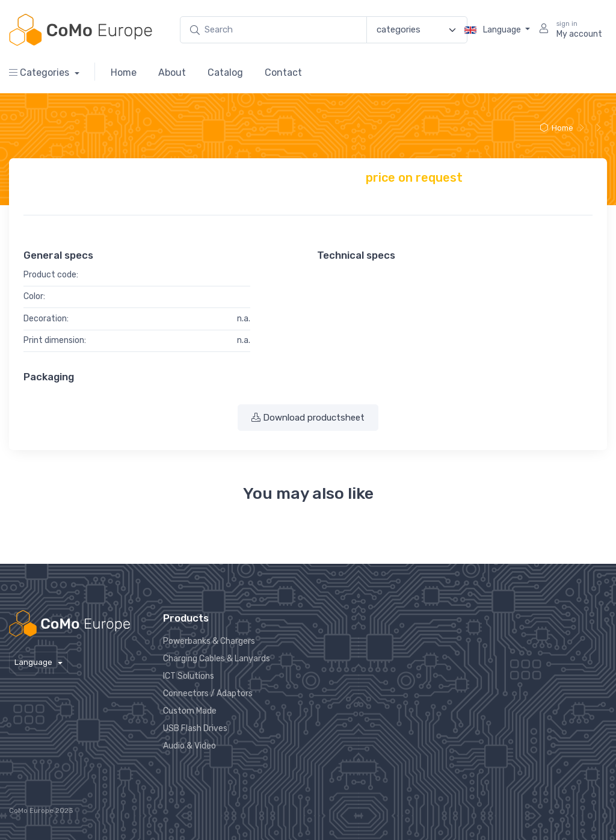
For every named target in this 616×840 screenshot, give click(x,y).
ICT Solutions (189, 676)
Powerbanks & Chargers (209, 641)
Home (124, 73)
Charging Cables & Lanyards (217, 659)
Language (494, 30)
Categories (40, 73)
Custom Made (190, 711)
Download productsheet (308, 418)
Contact (283, 73)
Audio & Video (189, 746)
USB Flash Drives (195, 728)
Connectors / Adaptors (208, 693)
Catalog (225, 73)
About (172, 73)
